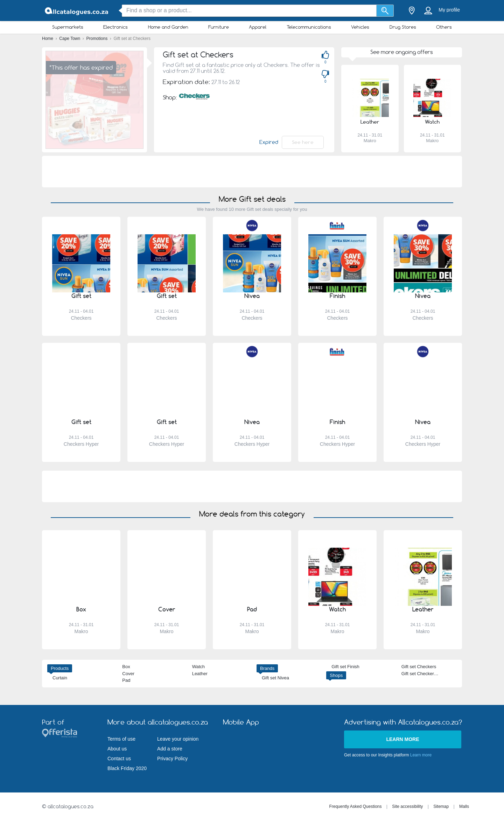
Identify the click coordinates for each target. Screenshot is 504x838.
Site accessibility (407, 806)
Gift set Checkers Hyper (426, 674)
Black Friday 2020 (127, 768)
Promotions (98, 39)
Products (60, 668)
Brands (267, 668)
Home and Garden (168, 27)
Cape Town (70, 39)
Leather (200, 674)
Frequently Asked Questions (355, 806)
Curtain (60, 678)
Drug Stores (403, 27)
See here (303, 142)
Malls (464, 806)
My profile (449, 10)
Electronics (115, 27)
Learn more (402, 739)
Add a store (170, 749)
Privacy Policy (172, 759)
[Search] (385, 11)
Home (48, 39)
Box (126, 667)
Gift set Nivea (275, 678)
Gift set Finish (345, 667)
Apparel (258, 27)
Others (444, 27)
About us (117, 749)
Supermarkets (68, 27)
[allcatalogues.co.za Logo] (77, 11)
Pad (126, 680)
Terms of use (121, 739)
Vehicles (360, 27)
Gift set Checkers (419, 667)
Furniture (219, 27)
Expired (269, 142)
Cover (128, 674)
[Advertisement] (252, 172)
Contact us (119, 759)
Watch (198, 667)
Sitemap (441, 806)
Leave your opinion (178, 739)
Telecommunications (309, 27)
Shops (336, 675)
